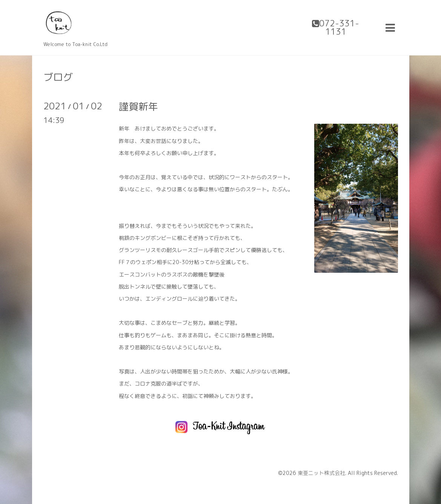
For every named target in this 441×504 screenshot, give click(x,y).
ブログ (58, 77)
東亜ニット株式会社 (321, 473)
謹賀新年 (138, 106)
